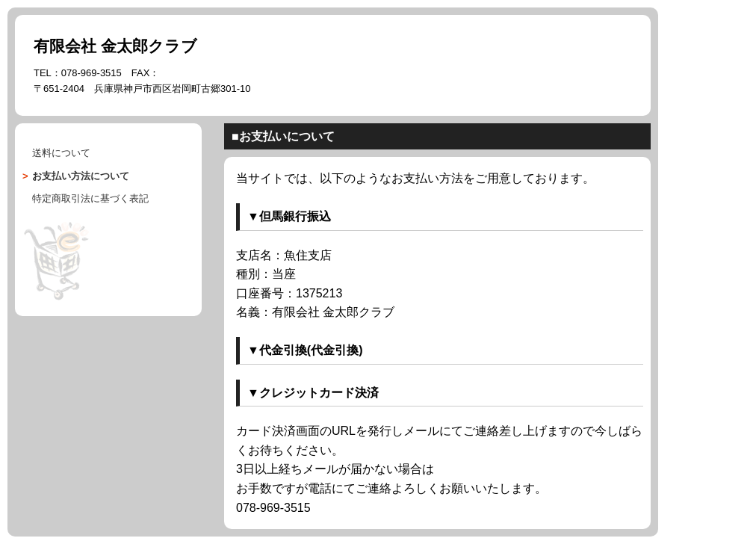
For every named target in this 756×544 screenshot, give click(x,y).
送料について (61, 153)
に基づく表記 (90, 198)
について (81, 176)
